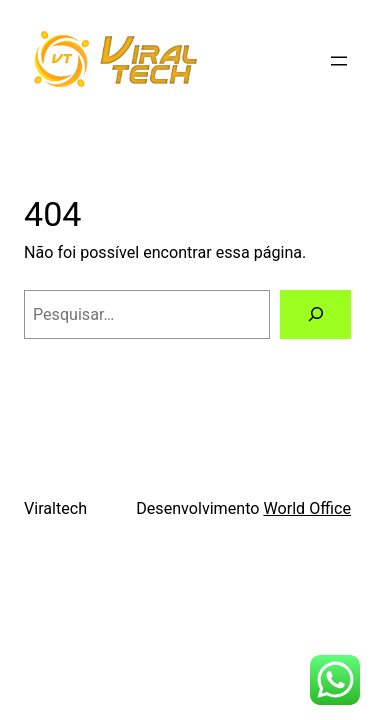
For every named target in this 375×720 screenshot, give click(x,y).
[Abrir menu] (339, 61)
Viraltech (55, 508)
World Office (307, 508)
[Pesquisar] (315, 315)
